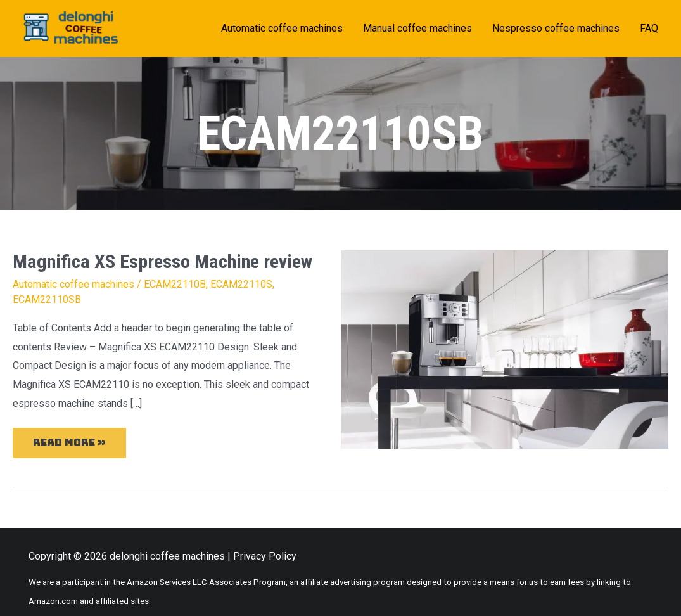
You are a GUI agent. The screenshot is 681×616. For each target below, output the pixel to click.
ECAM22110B (175, 284)
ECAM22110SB (47, 299)
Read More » (69, 439)
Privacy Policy (265, 556)
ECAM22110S (241, 284)
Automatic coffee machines (73, 284)
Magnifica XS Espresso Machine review (162, 261)
